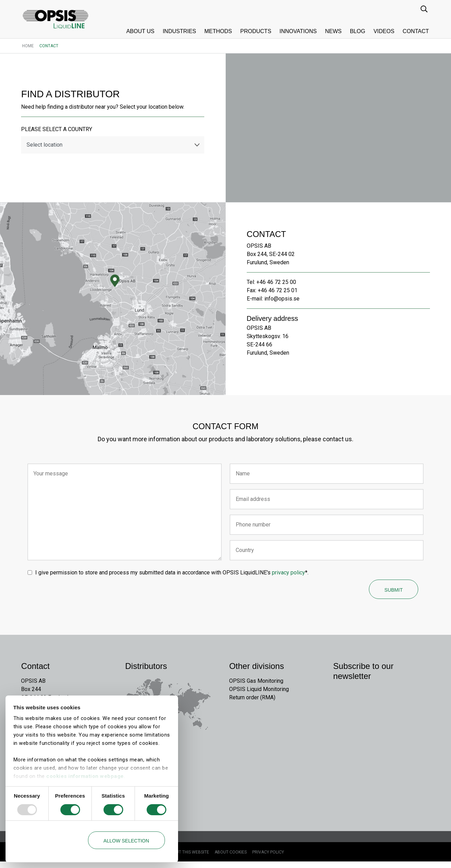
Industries (179, 31)
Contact (416, 31)
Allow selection (126, 841)
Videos (384, 31)
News (333, 31)
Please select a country (58, 130)
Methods (218, 31)
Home (28, 46)
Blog (357, 31)
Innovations (298, 31)
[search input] (425, 9)
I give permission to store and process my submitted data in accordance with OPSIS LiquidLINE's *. (173, 575)
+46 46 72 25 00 (277, 283)
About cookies (231, 859)
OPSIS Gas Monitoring (256, 687)
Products (256, 31)
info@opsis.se (283, 300)
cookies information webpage (85, 776)
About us (140, 31)
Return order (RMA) (252, 703)
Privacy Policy (268, 859)
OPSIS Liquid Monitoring (259, 695)
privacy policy (290, 575)
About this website (188, 859)
